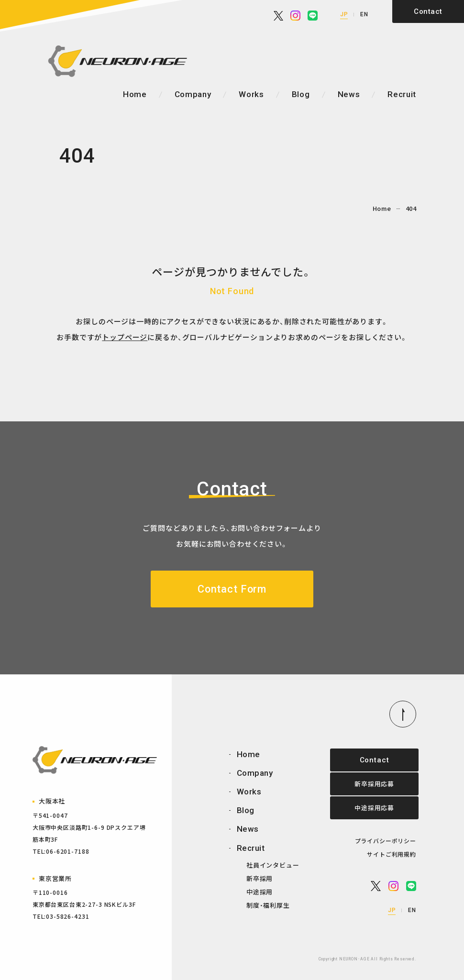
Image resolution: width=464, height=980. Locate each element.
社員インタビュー (273, 865)
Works (251, 94)
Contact (428, 11)
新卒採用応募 (373, 784)
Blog (301, 94)
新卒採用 (260, 879)
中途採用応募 (373, 808)
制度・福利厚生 (268, 906)
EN (364, 14)
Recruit (402, 95)
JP (344, 14)
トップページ (125, 337)
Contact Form (232, 589)
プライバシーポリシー (386, 841)
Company (193, 94)
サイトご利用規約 (392, 854)
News (349, 94)
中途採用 (260, 892)
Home (135, 94)
